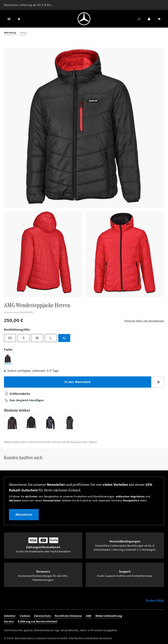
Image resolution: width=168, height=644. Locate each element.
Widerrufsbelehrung (109, 616)
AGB (89, 616)
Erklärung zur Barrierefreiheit (38, 621)
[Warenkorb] (159, 19)
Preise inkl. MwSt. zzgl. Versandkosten (144, 321)
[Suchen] (139, 19)
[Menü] (9, 19)
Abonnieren (24, 514)
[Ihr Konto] (149, 19)
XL (64, 338)
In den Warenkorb (78, 382)
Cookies (25, 616)
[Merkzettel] (19, 19)
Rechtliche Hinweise (68, 616)
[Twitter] (155, 619)
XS (10, 338)
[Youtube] (161, 619)
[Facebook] (143, 619)
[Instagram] (149, 619)
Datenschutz (42, 616)
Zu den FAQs (155, 600)
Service (9, 621)
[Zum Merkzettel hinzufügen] (158, 382)
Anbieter (10, 616)
